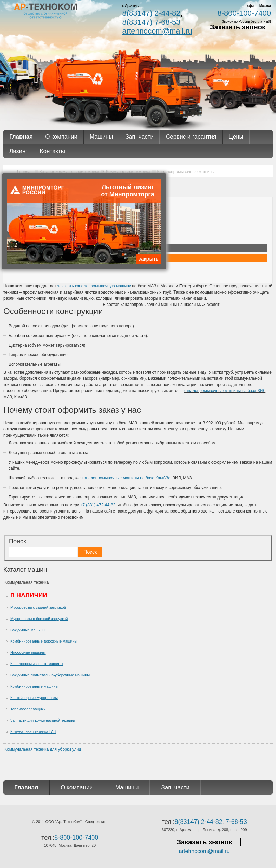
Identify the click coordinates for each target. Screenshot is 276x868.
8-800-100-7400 (244, 13)
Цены (236, 137)
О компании (61, 137)
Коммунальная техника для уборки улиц (43, 749)
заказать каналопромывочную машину (94, 286)
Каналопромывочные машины (37, 664)
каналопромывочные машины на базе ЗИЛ (225, 391)
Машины (101, 137)
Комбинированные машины (34, 686)
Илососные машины (28, 652)
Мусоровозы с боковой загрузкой (39, 619)
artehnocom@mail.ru (157, 31)
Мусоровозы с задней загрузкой (38, 607)
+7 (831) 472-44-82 (98, 505)
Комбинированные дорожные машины (44, 641)
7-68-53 (236, 822)
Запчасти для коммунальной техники (43, 720)
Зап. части (139, 137)
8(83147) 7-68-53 (151, 22)
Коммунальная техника (27, 582)
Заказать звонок (238, 27)
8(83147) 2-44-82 (151, 13)
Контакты (52, 151)
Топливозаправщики (28, 709)
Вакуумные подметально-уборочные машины (50, 675)
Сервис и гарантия (191, 137)
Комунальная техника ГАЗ (33, 731)
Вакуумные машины (28, 630)
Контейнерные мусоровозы (34, 698)
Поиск (17, 541)
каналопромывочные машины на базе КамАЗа (126, 478)
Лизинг (18, 151)
